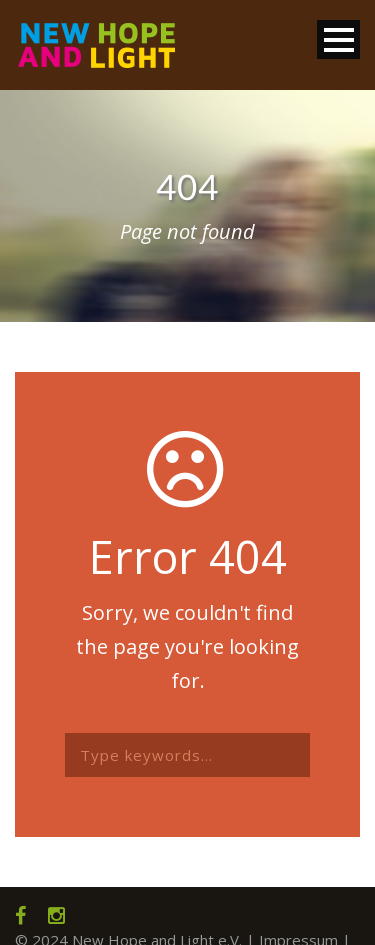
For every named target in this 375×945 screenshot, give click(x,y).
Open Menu (338, 39)
